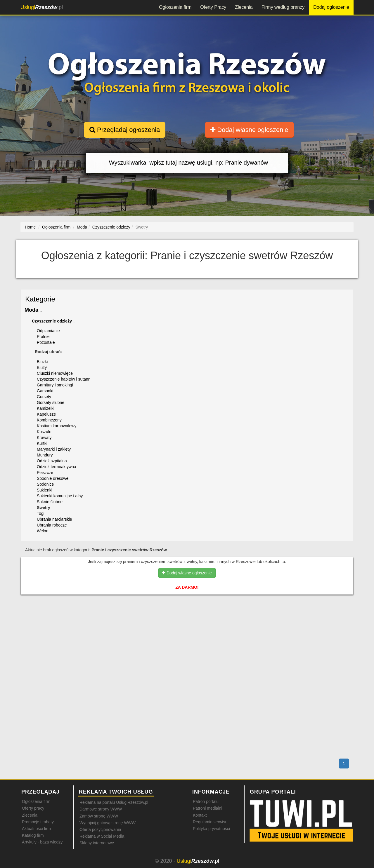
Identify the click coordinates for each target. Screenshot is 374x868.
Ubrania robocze (52, 525)
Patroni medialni (207, 808)
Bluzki (42, 362)
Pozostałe (46, 342)
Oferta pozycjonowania (100, 829)
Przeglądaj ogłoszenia (125, 130)
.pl (42, 7)
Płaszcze (45, 473)
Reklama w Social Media (102, 836)
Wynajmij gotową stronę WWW (108, 823)
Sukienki (45, 490)
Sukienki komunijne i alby (60, 496)
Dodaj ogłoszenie (331, 7)
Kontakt (200, 815)
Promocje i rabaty (38, 822)
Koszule (44, 432)
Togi (41, 513)
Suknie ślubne (50, 502)
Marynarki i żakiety (54, 449)
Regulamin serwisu (210, 822)
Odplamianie (48, 331)
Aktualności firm (36, 829)
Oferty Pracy (213, 7)
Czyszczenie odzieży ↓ (53, 321)
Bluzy (42, 367)
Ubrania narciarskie (54, 519)
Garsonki (45, 391)
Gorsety (44, 397)
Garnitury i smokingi (55, 385)
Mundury (45, 455)
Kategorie (40, 299)
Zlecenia (244, 7)
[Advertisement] (187, 624)
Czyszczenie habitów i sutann (64, 379)
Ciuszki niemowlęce (55, 373)
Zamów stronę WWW (99, 816)
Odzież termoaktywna (57, 467)
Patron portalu (206, 801)
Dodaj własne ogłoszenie (249, 130)
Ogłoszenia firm (175, 7)
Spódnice (45, 484)
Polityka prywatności (211, 829)
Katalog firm (33, 835)
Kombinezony (49, 420)
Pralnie (43, 337)
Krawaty (44, 438)
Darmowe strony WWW (101, 809)
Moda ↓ (33, 310)
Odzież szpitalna (52, 461)
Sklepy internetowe (97, 843)
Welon (43, 531)
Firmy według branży (283, 7)
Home (30, 227)
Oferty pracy (33, 808)
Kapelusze (46, 414)
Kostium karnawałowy (57, 426)
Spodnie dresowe (53, 478)
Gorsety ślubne (51, 402)
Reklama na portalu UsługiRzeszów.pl (114, 802)
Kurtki (42, 443)
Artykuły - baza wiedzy (42, 842)
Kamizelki (46, 408)
